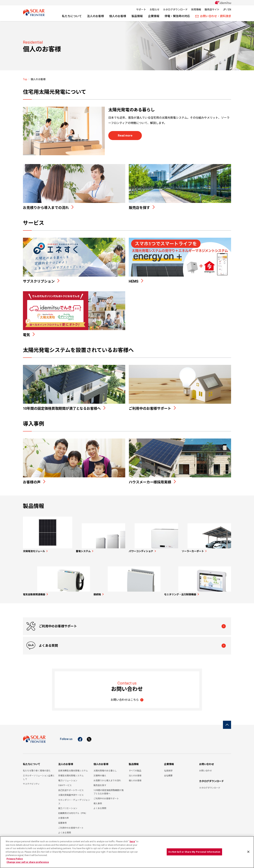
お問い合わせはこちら (125, 697)
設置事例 (62, 821)
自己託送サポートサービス (71, 788)
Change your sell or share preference (28, 862)
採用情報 (196, 10)
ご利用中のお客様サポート (58, 643)
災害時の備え (100, 773)
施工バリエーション (68, 806)
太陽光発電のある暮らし (105, 768)
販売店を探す (100, 783)
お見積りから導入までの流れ (107, 778)
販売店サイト (212, 10)
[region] (127, 852)
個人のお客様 (118, 16)
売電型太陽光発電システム (71, 773)
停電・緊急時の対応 (177, 16)
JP (224, 10)
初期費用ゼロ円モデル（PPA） (73, 811)
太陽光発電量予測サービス (71, 793)
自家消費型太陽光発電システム (73, 768)
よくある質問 (153, 643)
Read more (125, 136)
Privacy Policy (15, 859)
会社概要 (168, 773)
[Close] (248, 852)
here (132, 841)
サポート (141, 10)
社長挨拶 (168, 768)
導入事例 (98, 801)
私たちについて (72, 16)
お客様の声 (64, 816)
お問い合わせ (207, 762)
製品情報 (137, 16)
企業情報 (154, 16)
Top (25, 79)
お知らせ (155, 10)
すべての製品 (135, 768)
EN (230, 10)
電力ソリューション (68, 778)
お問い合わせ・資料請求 (213, 16)
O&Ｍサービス (65, 783)
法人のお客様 (95, 16)
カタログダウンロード (175, 10)
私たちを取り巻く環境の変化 (37, 768)
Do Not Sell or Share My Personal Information (194, 852)
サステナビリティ (31, 782)
